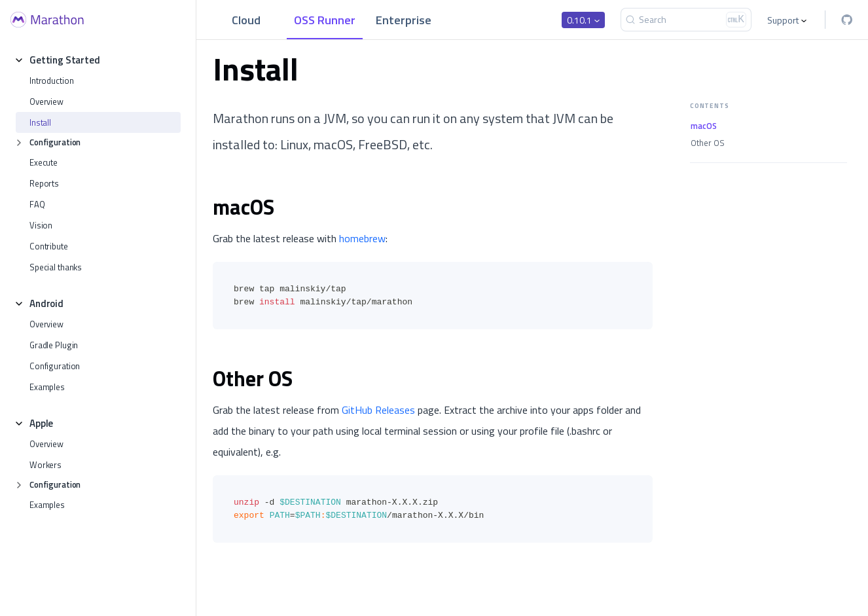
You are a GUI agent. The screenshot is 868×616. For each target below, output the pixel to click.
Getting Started (65, 60)
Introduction (51, 81)
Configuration (55, 142)
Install (40, 122)
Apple (41, 423)
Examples (47, 387)
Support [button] (783, 20)
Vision (41, 225)
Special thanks (56, 267)
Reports (44, 183)
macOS (704, 126)
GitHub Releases (378, 410)
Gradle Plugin (54, 345)
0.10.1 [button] (579, 20)
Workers (45, 465)
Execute (44, 162)
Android (46, 303)
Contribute (49, 246)
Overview (46, 101)
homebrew (362, 238)
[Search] (686, 20)
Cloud (246, 20)
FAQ (37, 204)
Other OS (708, 143)
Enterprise (404, 20)
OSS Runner (325, 20)
